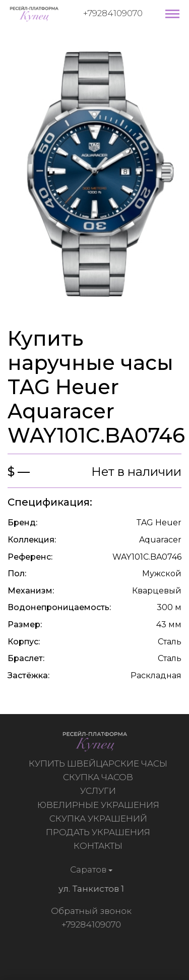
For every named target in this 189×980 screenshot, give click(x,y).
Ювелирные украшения (99, 805)
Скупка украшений (99, 819)
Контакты (99, 846)
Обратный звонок (90, 911)
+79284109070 (113, 13)
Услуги (99, 791)
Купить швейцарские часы (99, 764)
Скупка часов (99, 777)
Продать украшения (99, 832)
